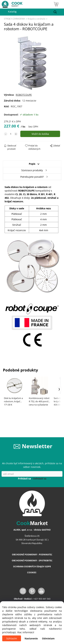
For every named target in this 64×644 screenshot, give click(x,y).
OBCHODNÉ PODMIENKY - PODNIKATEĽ (32, 555)
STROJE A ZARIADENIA (14, 19)
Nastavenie (31, 638)
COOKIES (32, 572)
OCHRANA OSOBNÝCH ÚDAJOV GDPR (32, 567)
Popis (32, 164)
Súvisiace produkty (32, 170)
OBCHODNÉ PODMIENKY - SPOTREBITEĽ (32, 561)
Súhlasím (12, 638)
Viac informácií (26, 632)
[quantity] (11, 134)
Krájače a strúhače (37, 19)
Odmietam (48, 638)
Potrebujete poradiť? (32, 177)
